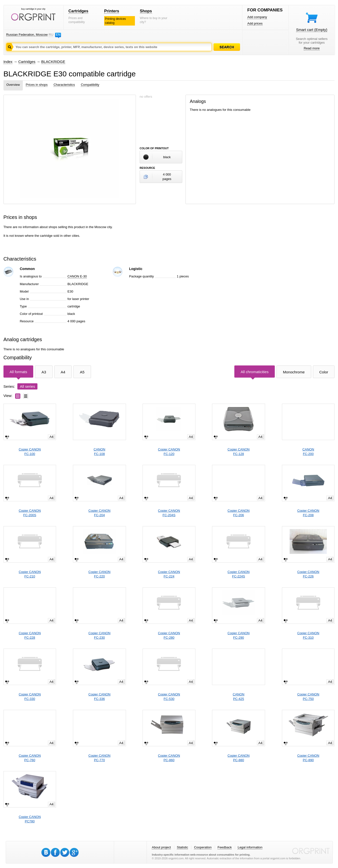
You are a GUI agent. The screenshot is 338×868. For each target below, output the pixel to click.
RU (51, 35)
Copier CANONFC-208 (308, 513)
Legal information (250, 847)
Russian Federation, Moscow (27, 35)
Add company (257, 17)
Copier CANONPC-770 (100, 758)
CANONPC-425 (239, 697)
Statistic (183, 847)
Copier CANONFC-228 (30, 635)
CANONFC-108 (100, 452)
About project (161, 847)
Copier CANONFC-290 (239, 635)
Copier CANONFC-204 (100, 513)
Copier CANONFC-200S (30, 513)
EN (58, 35)
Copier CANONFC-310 (308, 635)
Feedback (225, 847)
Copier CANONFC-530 (169, 697)
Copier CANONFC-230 (100, 635)
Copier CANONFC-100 (30, 452)
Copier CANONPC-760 (30, 758)
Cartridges (78, 11)
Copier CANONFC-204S (169, 513)
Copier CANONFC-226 (308, 574)
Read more (312, 48)
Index (8, 62)
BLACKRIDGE (53, 62)
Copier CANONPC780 (30, 819)
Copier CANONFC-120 (169, 452)
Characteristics (64, 85)
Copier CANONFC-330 (30, 697)
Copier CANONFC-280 (169, 635)
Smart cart (312, 30)
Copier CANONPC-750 (308, 697)
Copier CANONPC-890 (308, 758)
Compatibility (90, 85)
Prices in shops (37, 85)
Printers (112, 11)
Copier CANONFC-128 (239, 452)
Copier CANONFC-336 (100, 697)
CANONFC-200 (308, 452)
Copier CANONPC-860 (169, 758)
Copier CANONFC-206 (239, 513)
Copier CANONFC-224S (239, 574)
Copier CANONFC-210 (30, 574)
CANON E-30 (77, 276)
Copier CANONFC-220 (100, 574)
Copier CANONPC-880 (239, 758)
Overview (13, 85)
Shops (146, 11)
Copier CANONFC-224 (169, 574)
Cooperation (203, 847)
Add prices (255, 23)
